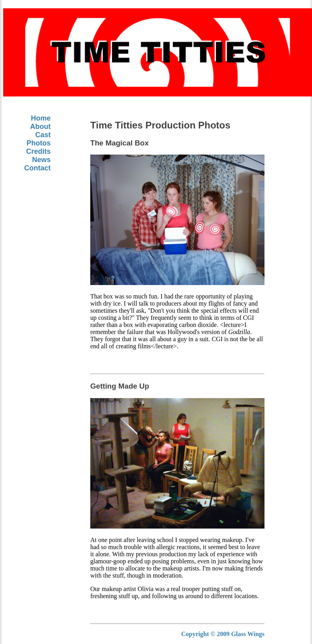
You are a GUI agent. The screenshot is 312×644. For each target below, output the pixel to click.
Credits (38, 151)
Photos (39, 143)
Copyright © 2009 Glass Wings (223, 634)
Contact (37, 168)
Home (41, 118)
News (41, 160)
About (40, 127)
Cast (43, 135)
